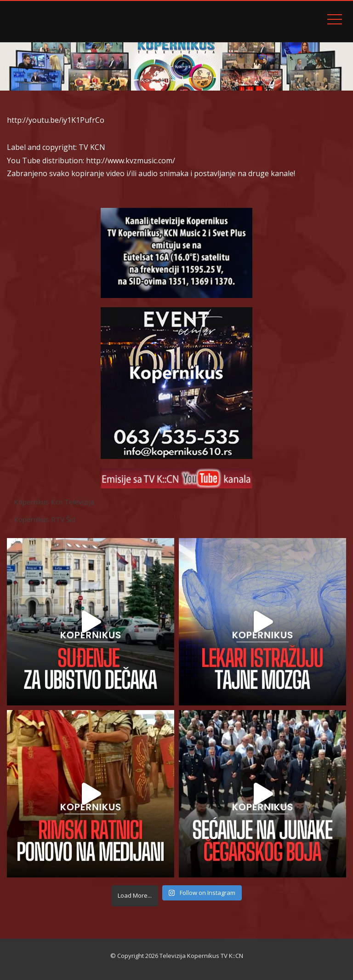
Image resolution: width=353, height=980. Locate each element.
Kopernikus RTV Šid (45, 519)
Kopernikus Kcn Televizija (54, 502)
